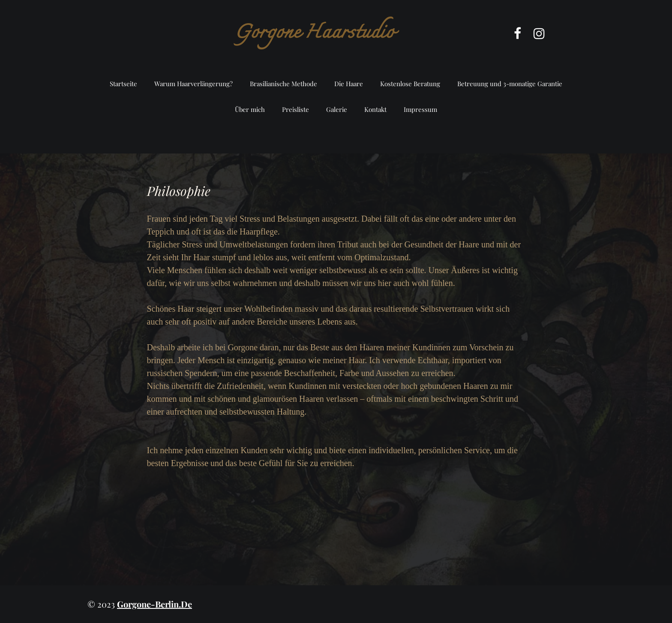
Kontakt (375, 109)
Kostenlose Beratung (410, 84)
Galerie (337, 109)
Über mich (250, 109)
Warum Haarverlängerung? (193, 84)
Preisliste (295, 109)
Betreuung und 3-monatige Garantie (510, 84)
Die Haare (349, 84)
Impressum (420, 109)
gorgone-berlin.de (154, 604)
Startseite (123, 84)
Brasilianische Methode (283, 84)
